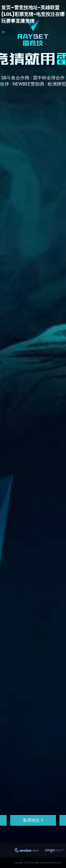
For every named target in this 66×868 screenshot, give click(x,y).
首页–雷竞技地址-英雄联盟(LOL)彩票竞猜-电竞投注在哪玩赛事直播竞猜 (33, 14)
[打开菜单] (3, 32)
